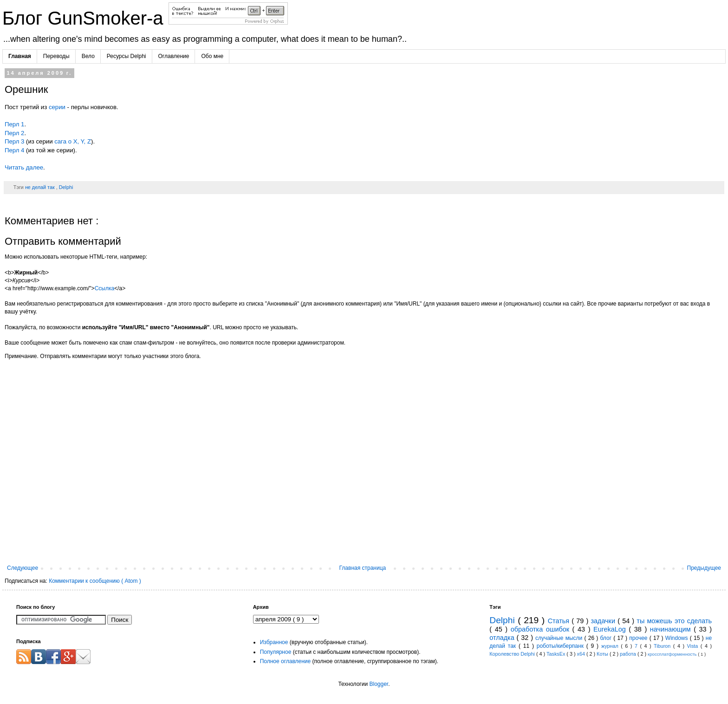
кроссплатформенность (673, 654)
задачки (604, 621)
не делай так (41, 187)
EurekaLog (611, 629)
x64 (581, 654)
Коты (603, 654)
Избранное (274, 642)
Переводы (56, 56)
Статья (560, 621)
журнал (611, 646)
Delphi (66, 187)
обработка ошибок (542, 629)
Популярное (276, 652)
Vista (693, 646)
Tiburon (663, 646)
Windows (678, 638)
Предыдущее (704, 568)
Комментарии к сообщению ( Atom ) (95, 581)
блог (607, 638)
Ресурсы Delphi (127, 56)
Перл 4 (14, 150)
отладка (503, 638)
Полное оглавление (286, 661)
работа (629, 654)
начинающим (672, 629)
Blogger (379, 684)
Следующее (23, 568)
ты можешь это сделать (674, 621)
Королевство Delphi (513, 654)
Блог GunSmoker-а (85, 18)
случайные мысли (560, 638)
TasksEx (556, 654)
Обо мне (212, 56)
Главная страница (363, 568)
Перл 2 (14, 133)
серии (57, 107)
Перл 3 (14, 141)
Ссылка (104, 288)
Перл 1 (14, 124)
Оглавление (174, 56)
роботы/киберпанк (562, 646)
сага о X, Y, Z (73, 141)
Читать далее (24, 167)
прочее (639, 638)
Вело (88, 56)
